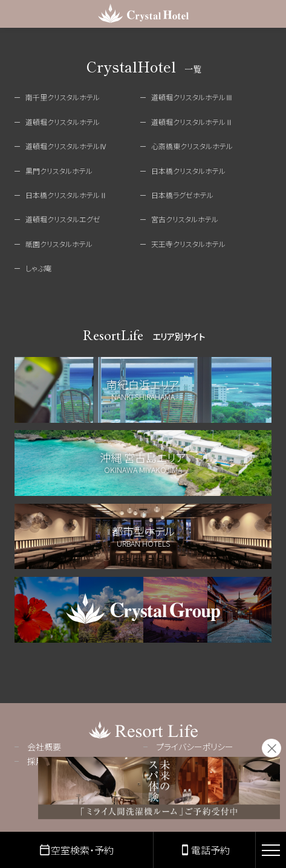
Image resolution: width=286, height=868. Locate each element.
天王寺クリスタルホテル (188, 244)
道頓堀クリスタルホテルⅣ (66, 146)
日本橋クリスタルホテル (188, 171)
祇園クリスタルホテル (59, 244)
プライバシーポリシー (195, 747)
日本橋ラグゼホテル (182, 195)
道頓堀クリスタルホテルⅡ (192, 122)
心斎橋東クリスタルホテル (192, 146)
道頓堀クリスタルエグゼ (63, 219)
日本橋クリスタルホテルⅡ (66, 195)
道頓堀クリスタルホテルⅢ (192, 97)
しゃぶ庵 (38, 268)
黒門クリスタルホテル (59, 171)
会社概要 (44, 747)
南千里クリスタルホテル (63, 97)
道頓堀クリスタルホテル (63, 122)
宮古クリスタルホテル (185, 219)
